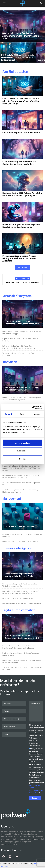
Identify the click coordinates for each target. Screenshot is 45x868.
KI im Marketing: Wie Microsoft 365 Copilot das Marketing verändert (19, 163)
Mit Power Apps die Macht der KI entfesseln (18, 598)
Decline (22, 459)
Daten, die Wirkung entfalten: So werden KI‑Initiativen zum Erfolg (19, 575)
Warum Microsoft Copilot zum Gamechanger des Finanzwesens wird (22, 322)
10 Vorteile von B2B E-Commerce (19, 526)
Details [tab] (23, 414)
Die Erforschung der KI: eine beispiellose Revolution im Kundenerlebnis (21, 226)
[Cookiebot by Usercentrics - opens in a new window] (32, 407)
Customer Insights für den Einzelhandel (21, 133)
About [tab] (37, 414)
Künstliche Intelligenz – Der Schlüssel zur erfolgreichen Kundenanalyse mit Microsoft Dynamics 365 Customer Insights (22, 468)
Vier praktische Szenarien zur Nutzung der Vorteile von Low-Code (21, 389)
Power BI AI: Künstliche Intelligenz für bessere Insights (22, 603)
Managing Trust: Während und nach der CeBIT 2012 (21, 541)
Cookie (36, 864)
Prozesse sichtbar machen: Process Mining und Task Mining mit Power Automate (19, 258)
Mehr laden (23, 268)
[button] (42, 3)
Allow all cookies (22, 443)
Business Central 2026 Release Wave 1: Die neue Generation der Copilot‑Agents (22, 194)
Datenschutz (5, 866)
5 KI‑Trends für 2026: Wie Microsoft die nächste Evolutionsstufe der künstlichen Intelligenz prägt (22, 101)
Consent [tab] (8, 414)
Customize (23, 451)
